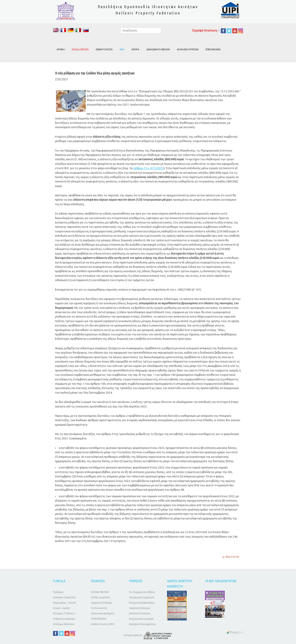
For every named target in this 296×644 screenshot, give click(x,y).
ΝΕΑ (122, 49)
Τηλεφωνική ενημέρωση (142, 597)
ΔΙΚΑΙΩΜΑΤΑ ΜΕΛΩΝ (158, 49)
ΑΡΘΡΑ (135, 49)
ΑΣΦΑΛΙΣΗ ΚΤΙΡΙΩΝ (188, 49)
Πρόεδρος (58, 592)
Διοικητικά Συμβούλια (64, 597)
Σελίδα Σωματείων (101, 597)
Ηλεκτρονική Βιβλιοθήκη (142, 603)
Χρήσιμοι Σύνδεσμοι (102, 603)
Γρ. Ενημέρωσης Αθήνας (142, 592)
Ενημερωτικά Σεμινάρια (141, 619)
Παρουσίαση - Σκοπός (65, 603)
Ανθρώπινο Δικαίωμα (64, 619)
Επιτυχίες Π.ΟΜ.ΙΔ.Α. (64, 613)
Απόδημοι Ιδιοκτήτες (64, 624)
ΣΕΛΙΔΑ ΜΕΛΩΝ (100, 592)
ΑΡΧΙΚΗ (61, 49)
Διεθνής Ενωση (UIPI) (103, 624)
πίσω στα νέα (232, 557)
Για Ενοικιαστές (99, 608)
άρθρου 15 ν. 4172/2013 (149, 168)
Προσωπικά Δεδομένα (103, 613)
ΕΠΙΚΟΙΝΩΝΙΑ (213, 49)
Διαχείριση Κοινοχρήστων (142, 624)
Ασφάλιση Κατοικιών (140, 608)
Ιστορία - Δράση (61, 608)
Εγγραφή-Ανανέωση (205, 30)
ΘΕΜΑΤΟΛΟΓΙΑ (104, 49)
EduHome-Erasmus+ (140, 613)
